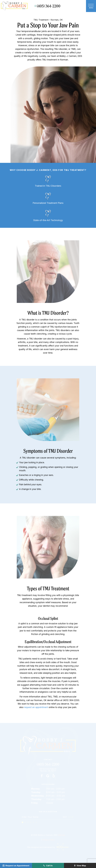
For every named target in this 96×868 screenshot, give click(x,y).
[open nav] (91, 6)
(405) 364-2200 (47, 6)
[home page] (14, 6)
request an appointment (36, 707)
